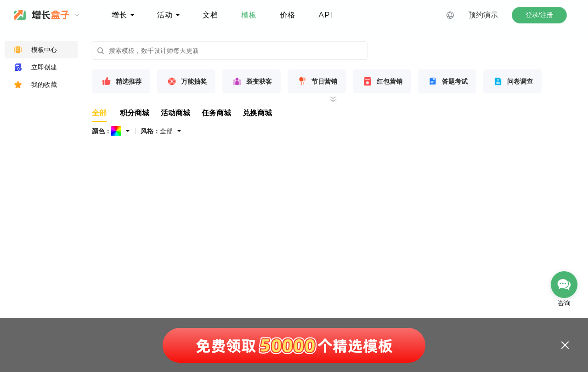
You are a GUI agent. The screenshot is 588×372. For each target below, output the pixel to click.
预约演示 (483, 15)
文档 (210, 15)
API (325, 15)
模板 (249, 15)
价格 (288, 15)
